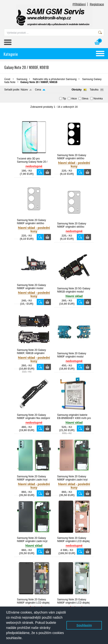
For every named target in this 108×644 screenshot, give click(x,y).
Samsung (22, 79)
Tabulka (94, 90)
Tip (64, 99)
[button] (24, 638)
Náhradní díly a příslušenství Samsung (55, 79)
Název (24, 90)
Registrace (97, 4)
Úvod (7, 79)
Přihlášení (79, 4)
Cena (38, 90)
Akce (74, 99)
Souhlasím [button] (84, 625)
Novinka (98, 99)
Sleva (85, 99)
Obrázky (76, 90)
